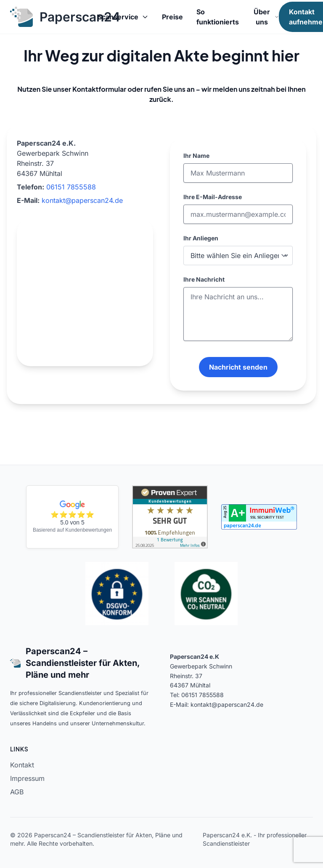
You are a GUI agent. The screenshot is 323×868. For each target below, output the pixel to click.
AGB (17, 792)
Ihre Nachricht (204, 279)
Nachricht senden (238, 367)
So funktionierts (218, 17)
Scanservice (123, 17)
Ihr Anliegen (201, 238)
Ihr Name (196, 156)
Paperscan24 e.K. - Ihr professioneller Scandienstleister (255, 839)
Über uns (266, 17)
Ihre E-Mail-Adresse (213, 197)
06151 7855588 (71, 187)
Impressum (27, 778)
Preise (172, 17)
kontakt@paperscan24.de (82, 200)
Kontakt (22, 765)
